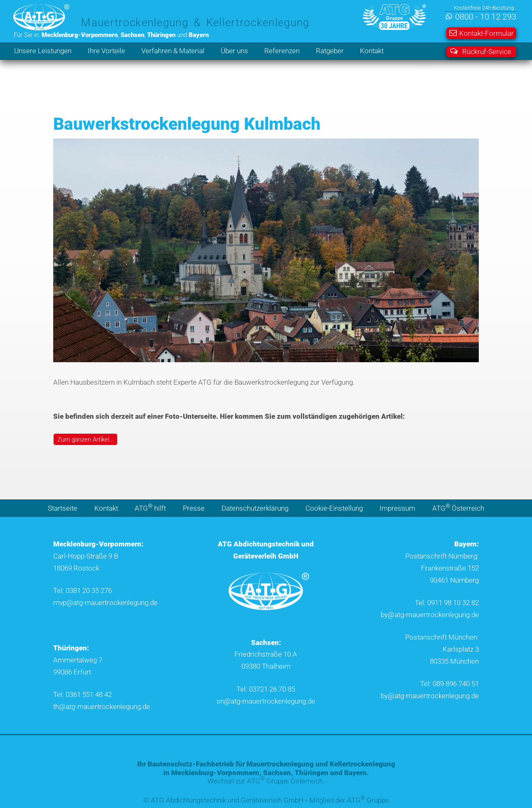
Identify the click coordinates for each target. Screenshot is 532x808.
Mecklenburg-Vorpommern (215, 773)
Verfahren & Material (173, 51)
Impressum (397, 508)
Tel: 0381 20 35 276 (83, 591)
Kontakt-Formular (481, 33)
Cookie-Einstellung (334, 508)
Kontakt (372, 51)
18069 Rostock (76, 568)
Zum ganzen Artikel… (85, 439)
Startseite (63, 508)
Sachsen (277, 773)
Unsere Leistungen (43, 51)
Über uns (234, 51)
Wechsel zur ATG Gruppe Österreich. (266, 781)
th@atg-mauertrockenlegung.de (102, 707)
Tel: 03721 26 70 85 (266, 689)
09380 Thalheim (266, 666)
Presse (194, 508)
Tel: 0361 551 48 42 (83, 694)
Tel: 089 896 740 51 (449, 684)
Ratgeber (330, 51)
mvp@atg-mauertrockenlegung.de (105, 603)
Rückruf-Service (480, 52)
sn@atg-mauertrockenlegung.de (266, 701)
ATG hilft (150, 507)
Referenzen (282, 51)
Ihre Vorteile (106, 51)
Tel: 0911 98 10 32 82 (447, 603)
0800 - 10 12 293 (486, 17)
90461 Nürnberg (454, 580)
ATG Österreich (458, 507)
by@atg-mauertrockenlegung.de (430, 615)
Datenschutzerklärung (255, 508)
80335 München (454, 661)
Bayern (355, 773)
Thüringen (312, 773)
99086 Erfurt (72, 672)
